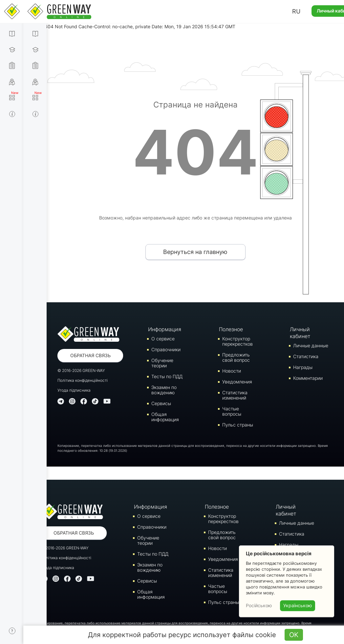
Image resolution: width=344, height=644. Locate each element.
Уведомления (237, 382)
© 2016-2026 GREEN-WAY (81, 370)
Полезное (231, 329)
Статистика (306, 356)
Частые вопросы (232, 411)
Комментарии (308, 378)
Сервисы (161, 403)
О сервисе (163, 339)
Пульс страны (238, 425)
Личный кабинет (300, 333)
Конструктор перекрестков (237, 341)
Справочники (166, 349)
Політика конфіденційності (83, 380)
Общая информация (165, 417)
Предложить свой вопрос (236, 357)
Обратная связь (90, 355)
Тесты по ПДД (167, 376)
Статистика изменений (235, 395)
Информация (164, 329)
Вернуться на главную (195, 252)
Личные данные (311, 345)
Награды (303, 367)
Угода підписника (74, 390)
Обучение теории (162, 363)
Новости (232, 371)
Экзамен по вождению (164, 390)
